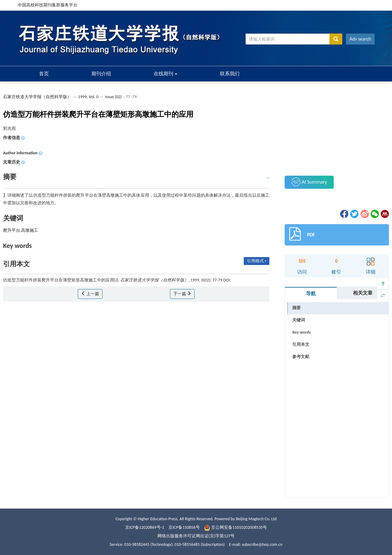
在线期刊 (166, 74)
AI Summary (309, 182)
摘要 (297, 308)
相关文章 (363, 293)
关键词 (299, 320)
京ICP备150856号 (184, 527)
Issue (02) (113, 97)
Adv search (360, 39)
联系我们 (230, 74)
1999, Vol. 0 (89, 97)
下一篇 (182, 294)
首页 (44, 74)
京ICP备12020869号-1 (145, 527)
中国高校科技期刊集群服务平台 (48, 5)
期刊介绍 (101, 74)
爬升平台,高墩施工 (21, 230)
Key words (301, 332)
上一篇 (90, 294)
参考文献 (301, 357)
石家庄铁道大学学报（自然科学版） (37, 97)
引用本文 (301, 344)
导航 (311, 294)
